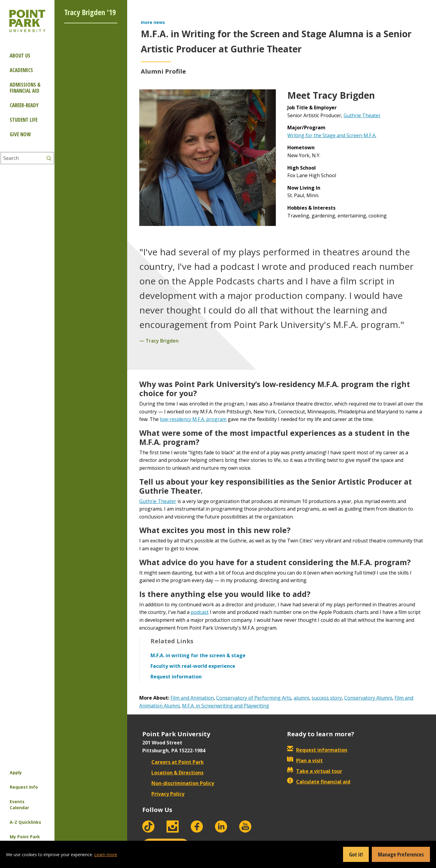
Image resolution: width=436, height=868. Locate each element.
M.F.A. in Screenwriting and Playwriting (226, 706)
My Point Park (25, 837)
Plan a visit (305, 760)
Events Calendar (19, 805)
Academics (21, 70)
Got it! (356, 854)
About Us (20, 56)
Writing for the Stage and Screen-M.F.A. (332, 135)
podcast (200, 612)
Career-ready (24, 105)
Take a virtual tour (315, 771)
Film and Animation (192, 698)
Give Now (20, 134)
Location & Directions (173, 773)
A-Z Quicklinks (25, 822)
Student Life (24, 120)
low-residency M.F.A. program (193, 419)
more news (153, 22)
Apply (16, 772)
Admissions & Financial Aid (25, 88)
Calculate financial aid (319, 782)
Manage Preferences (401, 854)
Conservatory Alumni (368, 698)
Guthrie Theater (362, 115)
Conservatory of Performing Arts (254, 698)
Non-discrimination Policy (178, 783)
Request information (317, 750)
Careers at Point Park (173, 762)
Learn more (106, 855)
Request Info (24, 787)
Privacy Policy (163, 794)
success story (327, 698)
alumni (301, 698)
